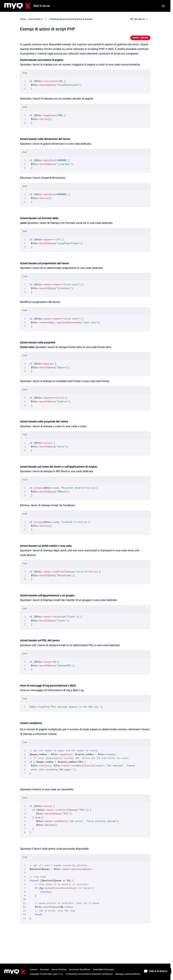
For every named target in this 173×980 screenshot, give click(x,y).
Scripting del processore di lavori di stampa (71, 19)
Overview (44, 969)
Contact (34, 969)
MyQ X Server (42, 6)
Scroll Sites (84, 974)
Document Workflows (80, 969)
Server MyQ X (35, 19)
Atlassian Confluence (102, 974)
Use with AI (139, 19)
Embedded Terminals (103, 969)
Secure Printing (59, 969)
